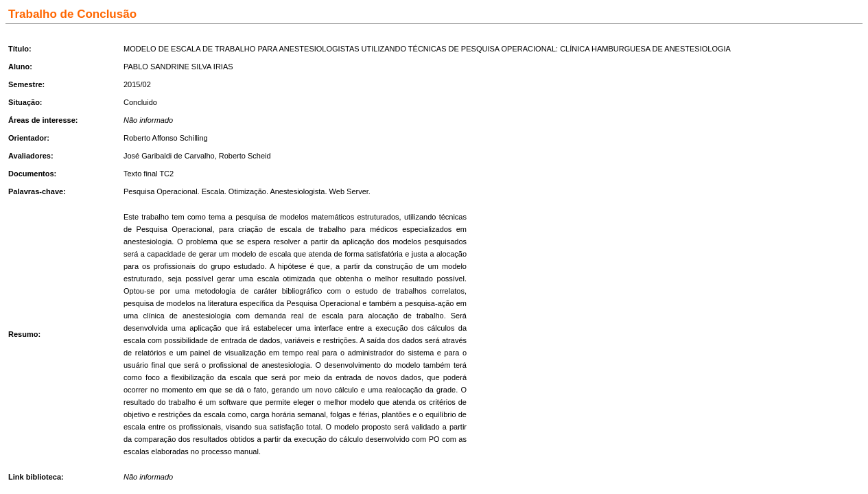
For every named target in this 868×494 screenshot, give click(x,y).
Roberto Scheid (245, 156)
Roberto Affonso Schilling (166, 138)
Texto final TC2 (149, 174)
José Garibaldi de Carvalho (169, 156)
